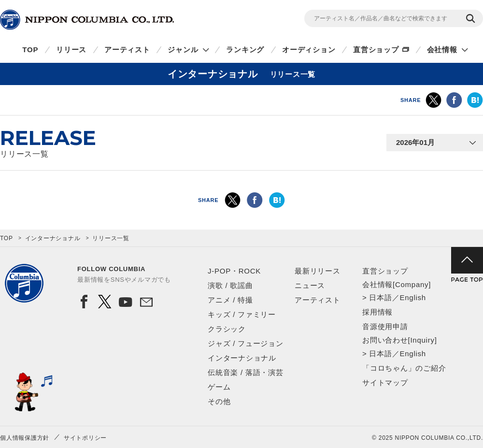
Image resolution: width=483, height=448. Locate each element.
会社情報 (442, 50)
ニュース (310, 285)
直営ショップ (376, 50)
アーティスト (127, 50)
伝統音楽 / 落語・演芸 (246, 372)
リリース (71, 50)
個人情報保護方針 (25, 438)
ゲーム (219, 387)
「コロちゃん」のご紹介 (404, 368)
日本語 (380, 297)
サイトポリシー (85, 438)
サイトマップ (385, 383)
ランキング (245, 50)
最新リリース (318, 271)
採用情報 (377, 312)
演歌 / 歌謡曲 (230, 285)
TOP (30, 50)
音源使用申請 (385, 326)
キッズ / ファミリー (242, 314)
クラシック (227, 329)
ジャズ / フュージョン (246, 343)
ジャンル (183, 50)
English (412, 297)
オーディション (309, 50)
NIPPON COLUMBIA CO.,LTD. (87, 20)
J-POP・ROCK (234, 271)
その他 (219, 401)
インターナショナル (53, 238)
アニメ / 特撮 (230, 300)
